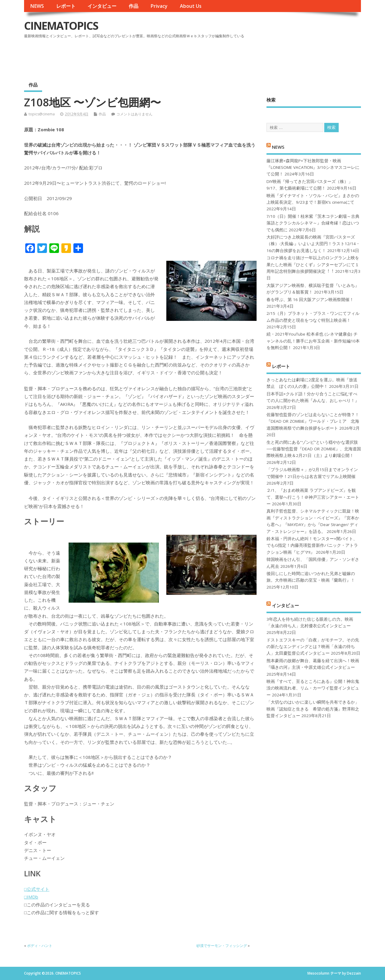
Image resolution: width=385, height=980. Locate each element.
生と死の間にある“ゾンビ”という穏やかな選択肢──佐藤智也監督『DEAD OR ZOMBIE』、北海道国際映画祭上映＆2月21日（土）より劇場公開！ (314, 449)
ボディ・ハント (40, 946)
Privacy (159, 6)
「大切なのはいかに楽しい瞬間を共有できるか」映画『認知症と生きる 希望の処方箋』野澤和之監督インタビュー (313, 709)
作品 (134, 6)
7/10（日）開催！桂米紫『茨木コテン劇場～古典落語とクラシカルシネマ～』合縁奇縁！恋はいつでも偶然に (313, 223)
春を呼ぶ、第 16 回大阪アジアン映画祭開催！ (310, 300)
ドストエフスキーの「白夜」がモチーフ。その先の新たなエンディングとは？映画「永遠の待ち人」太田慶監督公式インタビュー (313, 647)
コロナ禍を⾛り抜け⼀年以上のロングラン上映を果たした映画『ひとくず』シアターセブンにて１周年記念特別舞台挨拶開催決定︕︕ (313, 265)
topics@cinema (42, 114)
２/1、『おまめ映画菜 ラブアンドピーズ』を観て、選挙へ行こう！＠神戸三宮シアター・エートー (313, 497)
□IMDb (31, 897)
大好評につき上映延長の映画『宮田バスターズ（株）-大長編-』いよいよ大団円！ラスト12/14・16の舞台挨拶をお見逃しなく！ (313, 244)
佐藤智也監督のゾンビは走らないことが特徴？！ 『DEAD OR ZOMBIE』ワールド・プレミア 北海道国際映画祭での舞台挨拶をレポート (313, 421)
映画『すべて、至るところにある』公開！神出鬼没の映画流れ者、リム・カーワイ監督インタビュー (313, 688)
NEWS (37, 6)
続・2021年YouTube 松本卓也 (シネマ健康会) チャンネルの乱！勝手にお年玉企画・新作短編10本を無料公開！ (313, 341)
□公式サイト (37, 889)
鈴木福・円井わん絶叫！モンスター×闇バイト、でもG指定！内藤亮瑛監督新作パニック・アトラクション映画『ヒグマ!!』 (312, 545)
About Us (191, 6)
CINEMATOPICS (61, 26)
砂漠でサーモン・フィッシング (222, 946)
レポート (66, 6)
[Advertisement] (246, 57)
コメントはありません (134, 114)
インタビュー (102, 6)
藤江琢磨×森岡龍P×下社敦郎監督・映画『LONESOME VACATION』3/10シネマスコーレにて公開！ (313, 167)
